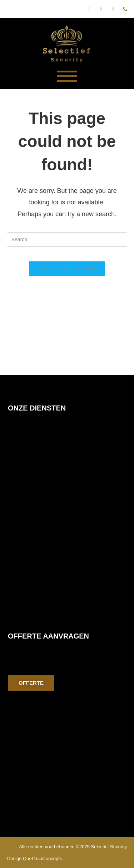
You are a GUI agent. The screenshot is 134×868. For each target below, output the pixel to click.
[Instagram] (101, 9)
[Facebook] (89, 9)
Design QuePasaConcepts (34, 858)
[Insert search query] (67, 239)
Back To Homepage (67, 269)
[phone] (125, 9)
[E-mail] (113, 9)
